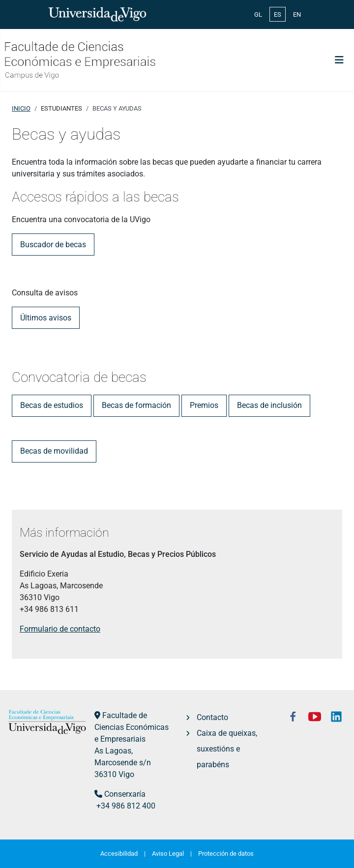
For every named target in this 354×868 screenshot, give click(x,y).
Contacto (212, 717)
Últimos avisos (46, 318)
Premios (204, 405)
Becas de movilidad (54, 451)
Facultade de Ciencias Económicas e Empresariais (132, 727)
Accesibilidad (119, 854)
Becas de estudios (52, 405)
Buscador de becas (53, 245)
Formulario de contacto (60, 629)
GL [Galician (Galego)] (258, 14)
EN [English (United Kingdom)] (297, 14)
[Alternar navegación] (339, 60)
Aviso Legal (168, 854)
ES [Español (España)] (278, 14)
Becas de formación (136, 405)
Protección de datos (226, 854)
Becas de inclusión (269, 405)
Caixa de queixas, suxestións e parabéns (227, 749)
